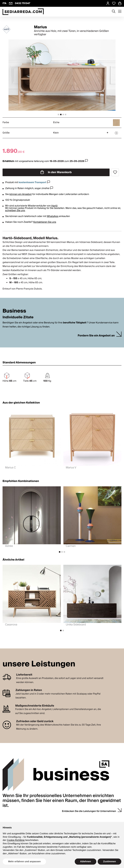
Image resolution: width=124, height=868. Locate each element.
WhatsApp (53, 216)
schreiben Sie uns (15, 211)
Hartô (54, 206)
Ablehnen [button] (86, 861)
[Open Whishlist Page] (114, 3)
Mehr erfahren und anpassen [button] (24, 861)
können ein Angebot (20, 194)
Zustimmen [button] (109, 861)
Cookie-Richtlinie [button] (16, 840)
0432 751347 (23, 3)
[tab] (58, 115)
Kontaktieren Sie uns (45, 222)
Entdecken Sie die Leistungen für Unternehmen (89, 811)
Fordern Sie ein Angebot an (96, 336)
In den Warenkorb (56, 172)
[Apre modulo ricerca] (114, 12)
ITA (5, 3)
